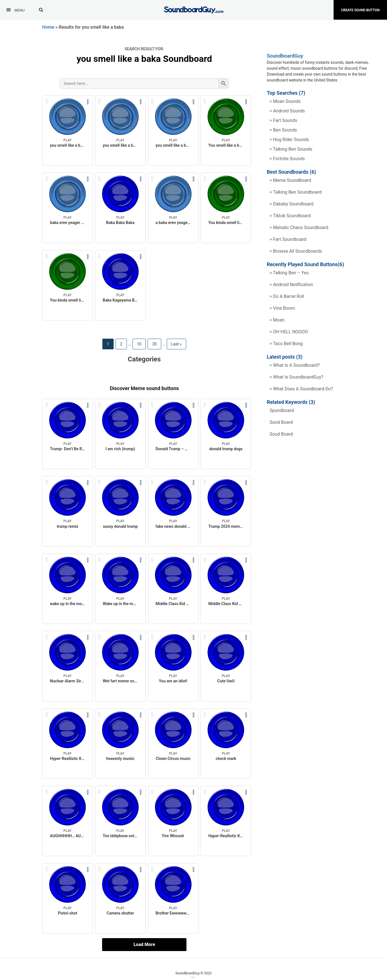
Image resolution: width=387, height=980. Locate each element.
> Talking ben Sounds (291, 149)
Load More (144, 944)
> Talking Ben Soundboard (296, 192)
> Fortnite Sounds (287, 159)
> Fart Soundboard (288, 239)
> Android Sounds (287, 111)
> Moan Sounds (285, 101)
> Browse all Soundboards (296, 251)
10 (139, 344)
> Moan (277, 320)
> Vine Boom (282, 308)
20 (154, 344)
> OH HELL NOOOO (289, 332)
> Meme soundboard (291, 180)
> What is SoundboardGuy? (297, 377)
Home (48, 27)
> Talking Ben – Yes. (290, 273)
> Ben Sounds (283, 130)
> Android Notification (292, 285)
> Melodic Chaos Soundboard (299, 228)
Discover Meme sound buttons (144, 388)
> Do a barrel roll (287, 296)
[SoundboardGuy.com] (194, 9)
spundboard (282, 410)
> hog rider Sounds (289, 140)
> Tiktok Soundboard (290, 216)
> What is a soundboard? (295, 365)
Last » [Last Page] (176, 344)
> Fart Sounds (283, 120)
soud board (281, 434)
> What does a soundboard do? (301, 389)
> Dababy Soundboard (292, 204)
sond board (281, 422)
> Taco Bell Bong (286, 344)
